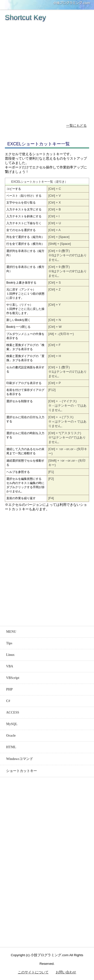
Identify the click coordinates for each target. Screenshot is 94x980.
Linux (10, 655)
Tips (9, 643)
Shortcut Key (26, 17)
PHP (9, 689)
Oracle (11, 736)
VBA (10, 666)
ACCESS (13, 712)
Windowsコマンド (20, 759)
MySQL (12, 724)
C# (8, 701)
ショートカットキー (21, 771)
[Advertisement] (46, 70)
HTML (11, 747)
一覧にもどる (76, 126)
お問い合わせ (66, 972)
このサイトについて (33, 972)
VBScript (13, 678)
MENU (11, 632)
